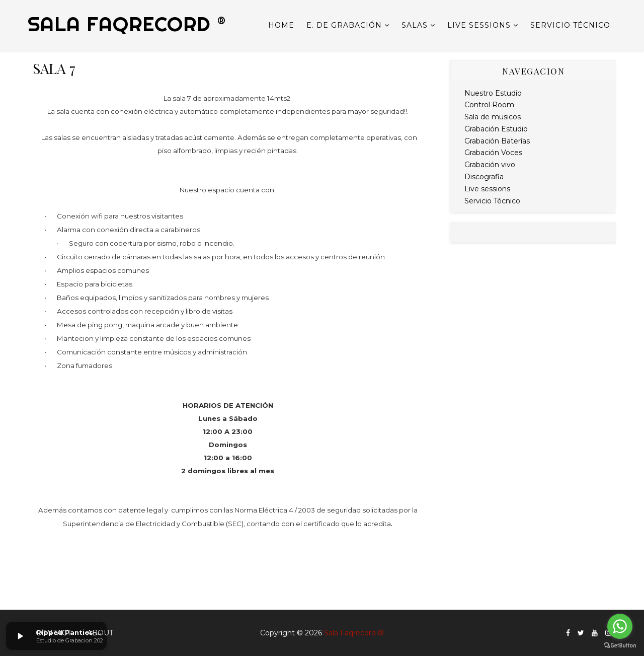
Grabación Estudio (496, 129)
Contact (53, 633)
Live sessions (479, 25)
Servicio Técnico (570, 25)
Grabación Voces (493, 153)
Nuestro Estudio (493, 93)
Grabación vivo (490, 165)
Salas (415, 25)
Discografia (484, 177)
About (100, 633)
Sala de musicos (493, 117)
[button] (20, 636)
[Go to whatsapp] (620, 626)
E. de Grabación (344, 25)
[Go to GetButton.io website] (620, 646)
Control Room (489, 105)
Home (281, 25)
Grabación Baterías (497, 141)
